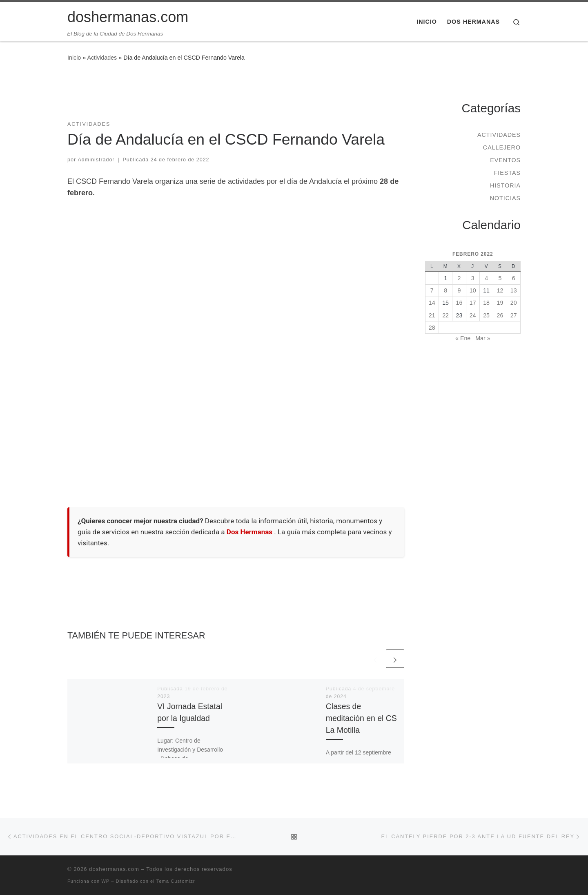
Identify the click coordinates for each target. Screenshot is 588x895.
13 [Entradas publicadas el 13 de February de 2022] (514, 290)
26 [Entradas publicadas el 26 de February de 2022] (500, 315)
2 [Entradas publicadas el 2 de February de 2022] (459, 278)
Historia (505, 185)
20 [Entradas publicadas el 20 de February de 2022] (514, 303)
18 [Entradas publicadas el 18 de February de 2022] (486, 303)
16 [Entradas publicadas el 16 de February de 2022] (459, 303)
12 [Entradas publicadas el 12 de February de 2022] (500, 290)
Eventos (505, 160)
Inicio (74, 58)
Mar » (483, 338)
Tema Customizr (176, 881)
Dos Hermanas (250, 532)
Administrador (96, 160)
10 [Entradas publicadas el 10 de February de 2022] (473, 290)
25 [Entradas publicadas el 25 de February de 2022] (486, 315)
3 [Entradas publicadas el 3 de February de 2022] (473, 278)
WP (105, 881)
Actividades (102, 58)
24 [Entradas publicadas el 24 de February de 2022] (473, 315)
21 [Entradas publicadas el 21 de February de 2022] (432, 315)
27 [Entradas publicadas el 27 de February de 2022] (514, 315)
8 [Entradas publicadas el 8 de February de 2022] (445, 290)
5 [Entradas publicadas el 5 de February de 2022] (500, 278)
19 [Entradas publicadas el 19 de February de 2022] (500, 303)
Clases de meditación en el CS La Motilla (361, 718)
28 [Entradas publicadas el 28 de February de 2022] (432, 328)
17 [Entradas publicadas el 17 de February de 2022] (473, 303)
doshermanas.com (114, 869)
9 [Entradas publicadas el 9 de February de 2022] (459, 290)
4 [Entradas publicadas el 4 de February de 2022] (486, 278)
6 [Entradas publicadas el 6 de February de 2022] (514, 278)
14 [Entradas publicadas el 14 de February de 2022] (432, 303)
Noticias (505, 198)
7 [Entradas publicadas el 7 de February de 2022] (432, 290)
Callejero (502, 147)
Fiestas (507, 173)
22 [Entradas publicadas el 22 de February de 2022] (445, 315)
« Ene (463, 338)
